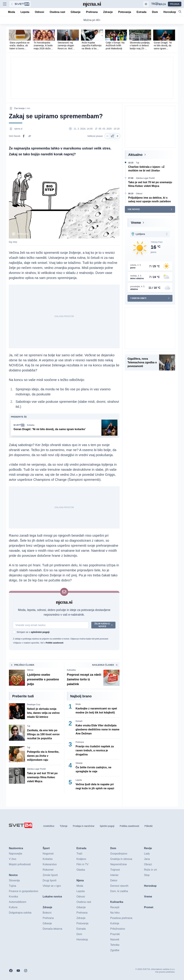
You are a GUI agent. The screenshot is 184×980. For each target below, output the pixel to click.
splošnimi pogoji (40, 632)
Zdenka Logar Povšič (36, 769)
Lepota (79, 780)
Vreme (136, 223)
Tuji (29, 726)
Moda (78, 704)
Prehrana (80, 742)
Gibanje (79, 763)
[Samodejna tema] (146, 4)
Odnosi (30, 670)
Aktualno (135, 155)
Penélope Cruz (34, 705)
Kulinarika (71, 670)
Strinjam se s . (33, 632)
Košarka (31, 425)
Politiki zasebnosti (55, 643)
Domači (79, 721)
